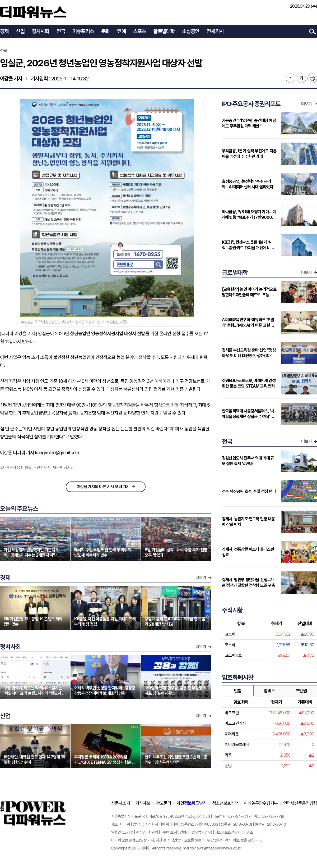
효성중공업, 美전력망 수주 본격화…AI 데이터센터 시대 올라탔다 (248, 184)
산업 (20, 31)
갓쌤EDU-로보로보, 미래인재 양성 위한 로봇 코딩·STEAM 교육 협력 (249, 383)
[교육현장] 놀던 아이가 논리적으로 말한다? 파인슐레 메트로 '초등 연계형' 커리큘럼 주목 (250, 292)
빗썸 (238, 691)
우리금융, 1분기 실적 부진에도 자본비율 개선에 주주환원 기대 (249, 154)
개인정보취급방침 (192, 803)
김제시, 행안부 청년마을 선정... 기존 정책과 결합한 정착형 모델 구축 (248, 583)
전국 (61, 31)
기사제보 (143, 803)
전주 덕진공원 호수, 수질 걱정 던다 (249, 491)
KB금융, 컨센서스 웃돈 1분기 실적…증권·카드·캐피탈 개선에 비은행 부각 (248, 245)
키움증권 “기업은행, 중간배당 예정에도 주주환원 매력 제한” (249, 123)
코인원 (301, 691)
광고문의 (164, 803)
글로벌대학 (164, 31)
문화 (105, 31)
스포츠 (140, 31)
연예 (121, 31)
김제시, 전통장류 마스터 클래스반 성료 (248, 552)
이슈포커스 (83, 31)
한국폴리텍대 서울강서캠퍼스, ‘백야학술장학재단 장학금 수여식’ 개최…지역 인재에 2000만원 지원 (248, 414)
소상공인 (191, 31)
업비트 (269, 691)
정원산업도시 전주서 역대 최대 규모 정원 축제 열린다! (248, 461)
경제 (4, 31)
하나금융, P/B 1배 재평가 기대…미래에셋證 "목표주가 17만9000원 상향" (249, 215)
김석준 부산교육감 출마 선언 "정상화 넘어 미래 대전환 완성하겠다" (249, 353)
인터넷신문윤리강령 (300, 803)
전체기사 (215, 31)
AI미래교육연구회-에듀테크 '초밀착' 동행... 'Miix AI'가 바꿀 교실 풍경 (248, 323)
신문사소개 (121, 803)
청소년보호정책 (225, 803)
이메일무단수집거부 (261, 803)
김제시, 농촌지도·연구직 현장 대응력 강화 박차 (248, 522)
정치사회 (41, 31)
